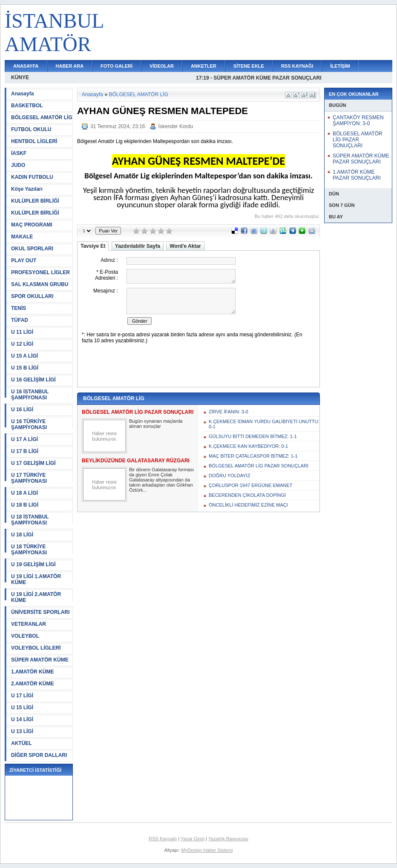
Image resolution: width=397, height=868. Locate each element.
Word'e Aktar (185, 246)
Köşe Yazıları (27, 189)
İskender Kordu (176, 126)
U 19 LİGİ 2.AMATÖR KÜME (36, 597)
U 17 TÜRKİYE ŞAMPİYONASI (29, 478)
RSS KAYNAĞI (297, 66)
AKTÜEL (22, 743)
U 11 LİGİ (22, 332)
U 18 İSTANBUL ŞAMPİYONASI (30, 520)
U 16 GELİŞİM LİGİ (33, 380)
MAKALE (22, 237)
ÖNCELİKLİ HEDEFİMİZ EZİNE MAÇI (248, 505)
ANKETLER (204, 66)
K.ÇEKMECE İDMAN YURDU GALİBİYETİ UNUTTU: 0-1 (264, 424)
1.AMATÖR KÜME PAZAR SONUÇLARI (357, 175)
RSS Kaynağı (163, 839)
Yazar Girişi (193, 839)
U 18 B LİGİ (25, 505)
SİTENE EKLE (249, 66)
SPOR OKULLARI (32, 296)
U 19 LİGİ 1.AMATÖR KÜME (36, 579)
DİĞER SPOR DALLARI (39, 755)
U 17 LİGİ (22, 696)
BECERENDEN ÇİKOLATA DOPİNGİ (247, 495)
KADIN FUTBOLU (32, 177)
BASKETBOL (27, 106)
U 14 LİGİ (22, 719)
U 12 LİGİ (22, 344)
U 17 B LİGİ (25, 451)
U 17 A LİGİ (24, 439)
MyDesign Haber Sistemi (207, 850)
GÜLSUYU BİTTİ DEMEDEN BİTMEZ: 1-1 (253, 436)
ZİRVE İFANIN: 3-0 (229, 412)
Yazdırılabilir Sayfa (138, 246)
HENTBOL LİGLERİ (34, 141)
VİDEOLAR (162, 66)
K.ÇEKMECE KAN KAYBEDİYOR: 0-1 (248, 446)
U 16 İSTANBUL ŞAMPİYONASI (30, 395)
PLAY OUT (24, 261)
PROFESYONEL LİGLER (40, 272)
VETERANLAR (29, 624)
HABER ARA (70, 66)
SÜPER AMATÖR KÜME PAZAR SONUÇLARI (361, 159)
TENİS (19, 308)
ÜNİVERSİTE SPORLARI (40, 612)
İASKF (19, 153)
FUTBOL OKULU (31, 129)
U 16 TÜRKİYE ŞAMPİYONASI (29, 424)
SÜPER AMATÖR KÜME (40, 660)
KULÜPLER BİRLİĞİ (35, 201)
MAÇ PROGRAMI (32, 225)
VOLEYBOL (25, 636)
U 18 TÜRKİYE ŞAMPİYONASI (29, 550)
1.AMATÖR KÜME (32, 672)
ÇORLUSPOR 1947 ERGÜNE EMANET (250, 485)
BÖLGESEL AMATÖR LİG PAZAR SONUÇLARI (259, 466)
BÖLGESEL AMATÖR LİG (42, 117)
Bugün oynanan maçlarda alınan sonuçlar (156, 424)
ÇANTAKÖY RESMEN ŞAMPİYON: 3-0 (358, 120)
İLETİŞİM (340, 66)
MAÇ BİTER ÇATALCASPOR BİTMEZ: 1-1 (253, 456)
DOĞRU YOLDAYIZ (229, 476)
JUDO (18, 165)
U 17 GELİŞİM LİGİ (33, 463)
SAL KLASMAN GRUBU (40, 284)
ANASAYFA (26, 66)
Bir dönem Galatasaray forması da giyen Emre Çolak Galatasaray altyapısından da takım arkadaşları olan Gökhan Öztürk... (161, 480)
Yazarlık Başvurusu (228, 839)
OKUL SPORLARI (32, 249)
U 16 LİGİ (22, 410)
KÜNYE (20, 77)
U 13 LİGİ (22, 731)
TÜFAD (20, 320)
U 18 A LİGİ (24, 493)
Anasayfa (22, 94)
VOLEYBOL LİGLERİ (36, 648)
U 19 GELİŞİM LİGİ (33, 564)
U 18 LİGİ (22, 535)
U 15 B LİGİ (25, 368)
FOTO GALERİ (117, 66)
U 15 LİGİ (22, 708)
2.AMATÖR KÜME (32, 684)
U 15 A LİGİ (24, 356)
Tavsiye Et (93, 246)
